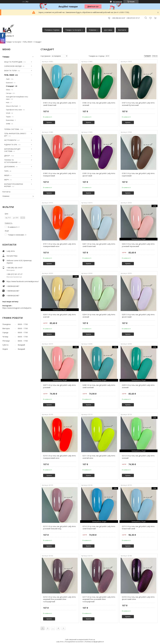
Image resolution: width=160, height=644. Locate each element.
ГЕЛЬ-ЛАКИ (27, 42)
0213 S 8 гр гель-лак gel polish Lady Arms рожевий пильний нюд (59, 528)
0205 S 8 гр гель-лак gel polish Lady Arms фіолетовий (138, 316)
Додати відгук (150, 18)
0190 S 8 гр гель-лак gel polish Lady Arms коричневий (138, 175)
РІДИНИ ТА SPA (11, 145)
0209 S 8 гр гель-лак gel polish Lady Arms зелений (138, 386)
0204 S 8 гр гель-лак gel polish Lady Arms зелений (99, 316)
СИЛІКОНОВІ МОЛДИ (13, 66)
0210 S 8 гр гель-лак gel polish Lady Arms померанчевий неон (59, 457)
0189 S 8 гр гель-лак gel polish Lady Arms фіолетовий (99, 175)
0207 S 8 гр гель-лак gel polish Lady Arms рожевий (59, 386)
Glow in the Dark (12, 106)
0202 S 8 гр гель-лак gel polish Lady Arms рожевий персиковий (138, 245)
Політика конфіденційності (94, 642)
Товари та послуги (73, 30)
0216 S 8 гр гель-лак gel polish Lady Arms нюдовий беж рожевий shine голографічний (59, 599)
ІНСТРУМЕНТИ (10, 140)
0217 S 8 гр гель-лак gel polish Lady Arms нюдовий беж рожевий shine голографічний (99, 599)
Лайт (8, 79)
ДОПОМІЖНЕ (9, 167)
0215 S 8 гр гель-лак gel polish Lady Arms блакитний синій (138, 528)
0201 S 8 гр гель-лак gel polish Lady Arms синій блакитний (99, 245)
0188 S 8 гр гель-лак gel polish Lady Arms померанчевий (59, 175)
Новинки (93, 30)
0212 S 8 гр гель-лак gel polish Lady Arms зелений (138, 457)
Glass (8, 90)
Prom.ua (92, 639)
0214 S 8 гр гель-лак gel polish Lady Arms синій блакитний (99, 528)
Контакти (122, 30)
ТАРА (6, 171)
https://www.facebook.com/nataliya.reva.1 (21, 281)
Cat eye (9, 93)
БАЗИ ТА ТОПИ (10, 71)
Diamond (9, 83)
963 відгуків (117, 2)
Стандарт (10, 86)
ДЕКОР (7, 156)
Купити (49, 122)
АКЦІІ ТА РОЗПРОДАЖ (13, 62)
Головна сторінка (52, 30)
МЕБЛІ (7, 175)
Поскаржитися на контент (74, 642)
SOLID (8, 113)
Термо (8, 117)
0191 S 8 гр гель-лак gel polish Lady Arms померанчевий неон (59, 245)
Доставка (108, 30)
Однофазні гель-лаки (14, 110)
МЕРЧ (7, 180)
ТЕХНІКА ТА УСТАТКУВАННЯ (11, 161)
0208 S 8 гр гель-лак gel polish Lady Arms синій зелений (99, 386)
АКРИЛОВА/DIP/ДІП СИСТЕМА (12, 150)
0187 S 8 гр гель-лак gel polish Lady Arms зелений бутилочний (138, 104)
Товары (6, 57)
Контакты (6, 192)
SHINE (8, 124)
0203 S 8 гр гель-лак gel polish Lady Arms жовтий (59, 316)
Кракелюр (10, 120)
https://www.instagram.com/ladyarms (17, 308)
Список (155, 56)
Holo (8, 102)
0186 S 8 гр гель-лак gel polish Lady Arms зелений (99, 104)
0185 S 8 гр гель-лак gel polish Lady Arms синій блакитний (59, 104)
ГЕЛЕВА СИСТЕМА (12, 129)
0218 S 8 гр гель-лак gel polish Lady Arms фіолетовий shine (138, 598)
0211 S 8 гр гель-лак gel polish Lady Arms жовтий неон (99, 457)
